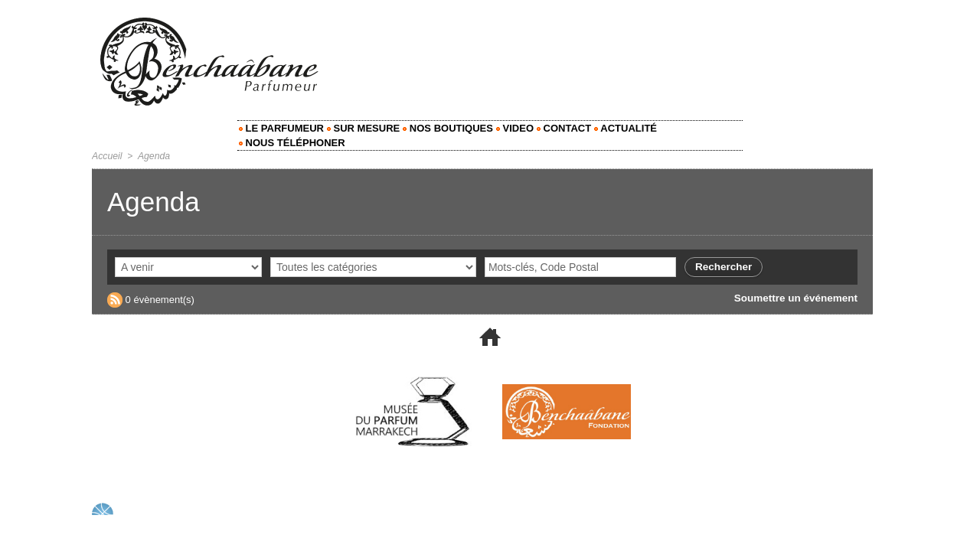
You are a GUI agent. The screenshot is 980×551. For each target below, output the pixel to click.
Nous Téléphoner (292, 143)
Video (515, 128)
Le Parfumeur (281, 128)
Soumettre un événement (798, 298)
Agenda (153, 156)
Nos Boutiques (448, 128)
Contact (564, 128)
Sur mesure (363, 128)
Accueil (107, 156)
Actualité (626, 128)
